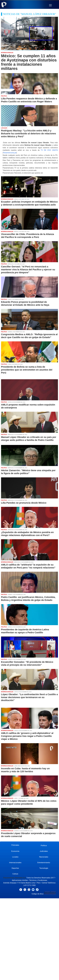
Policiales (15, 845)
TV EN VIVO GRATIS (49, 150)
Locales (15, 857)
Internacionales (15, 863)
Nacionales (44, 857)
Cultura (15, 874)
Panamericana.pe (10, 153)
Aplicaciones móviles (20, 880)
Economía (15, 851)
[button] (50, 5)
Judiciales (44, 851)
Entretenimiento (44, 863)
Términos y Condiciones (38, 880)
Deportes (15, 868)
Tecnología (44, 868)
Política (44, 845)
